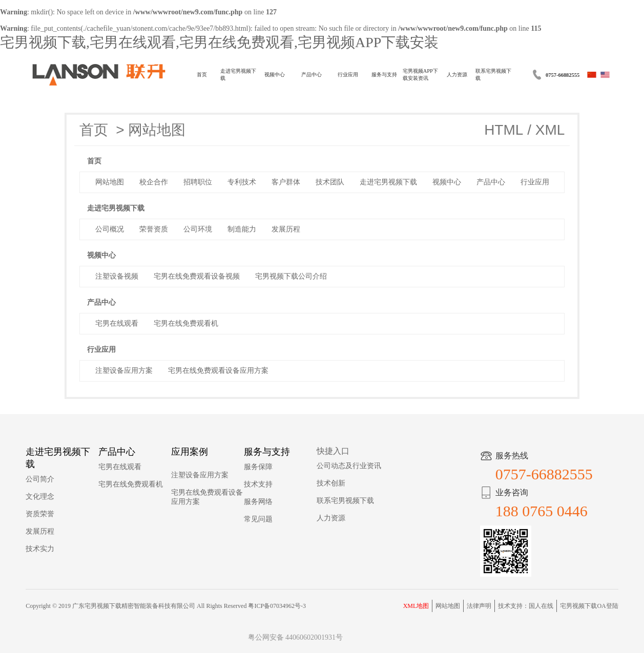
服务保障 (258, 467)
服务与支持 (384, 75)
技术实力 (40, 549)
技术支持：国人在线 (526, 606)
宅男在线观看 (120, 467)
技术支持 (258, 484)
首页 (202, 75)
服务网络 (258, 502)
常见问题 (258, 519)
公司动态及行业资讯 (349, 466)
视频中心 (275, 75)
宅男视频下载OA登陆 (589, 606)
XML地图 (416, 606)
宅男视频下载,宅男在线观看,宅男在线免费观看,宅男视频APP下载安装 (219, 42)
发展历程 (40, 531)
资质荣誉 (40, 514)
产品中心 (311, 75)
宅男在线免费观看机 (131, 484)
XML (550, 130)
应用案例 (190, 452)
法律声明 (479, 606)
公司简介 (40, 479)
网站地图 (157, 130)
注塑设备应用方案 (200, 475)
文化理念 (40, 497)
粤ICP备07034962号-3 (277, 606)
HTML (504, 130)
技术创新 (331, 483)
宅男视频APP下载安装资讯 (420, 75)
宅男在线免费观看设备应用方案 (207, 497)
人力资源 (457, 75)
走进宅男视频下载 (238, 75)
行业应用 (348, 75)
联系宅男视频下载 (493, 75)
